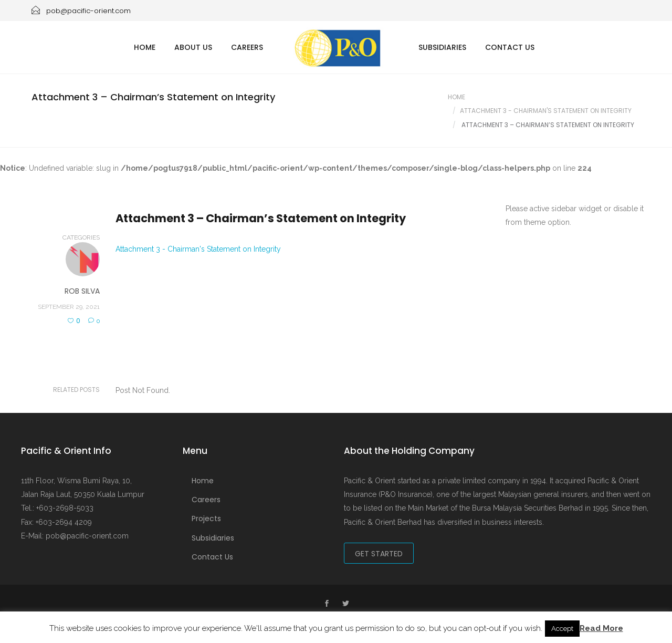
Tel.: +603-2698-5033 (57, 508)
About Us (193, 47)
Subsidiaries (442, 47)
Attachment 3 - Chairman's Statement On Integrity (546, 111)
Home (145, 47)
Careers (247, 47)
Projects (206, 518)
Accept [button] (562, 629)
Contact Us (510, 47)
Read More (601, 628)
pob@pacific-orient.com (81, 11)
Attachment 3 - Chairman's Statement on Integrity (198, 249)
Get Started (379, 554)
